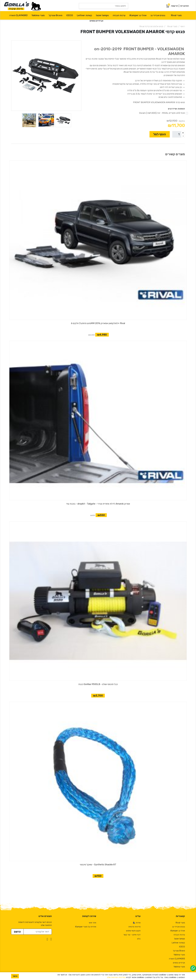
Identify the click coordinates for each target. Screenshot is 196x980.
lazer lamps (102, 15)
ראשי (183, 26)
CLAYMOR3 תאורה (18, 15)
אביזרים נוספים (96, 21)
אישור (15, 976)
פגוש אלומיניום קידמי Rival (151, 26)
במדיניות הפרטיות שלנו (116, 977)
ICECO (70, 15)
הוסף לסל (160, 134)
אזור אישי (92, 923)
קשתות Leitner (84, 15)
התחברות (184, 6)
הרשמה (174, 6)
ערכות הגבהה (119, 15)
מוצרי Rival (176, 15)
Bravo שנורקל (55, 15)
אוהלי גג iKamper (138, 15)
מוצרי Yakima (38, 15)
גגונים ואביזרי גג (158, 15)
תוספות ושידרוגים (176, 109)
